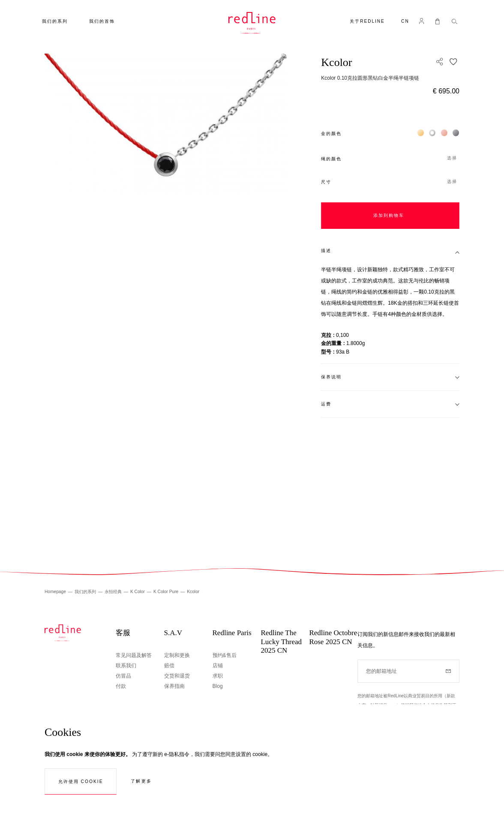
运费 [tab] (326, 404)
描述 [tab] (326, 250)
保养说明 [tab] (331, 377)
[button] (405, 22)
